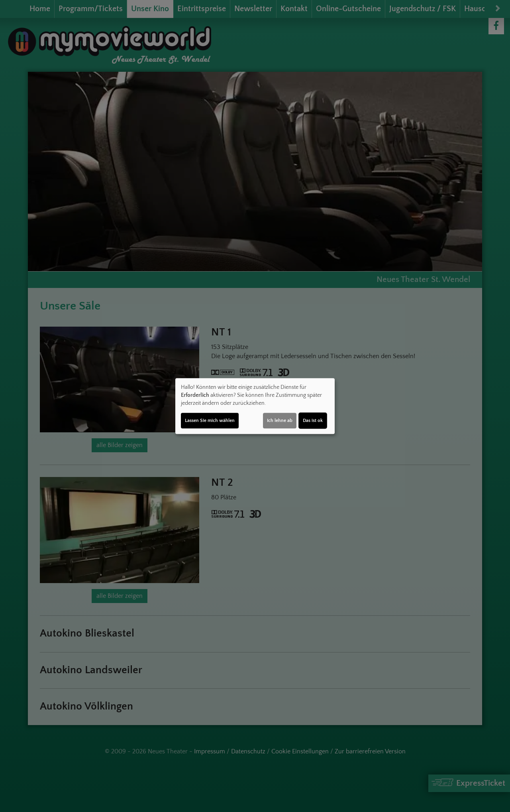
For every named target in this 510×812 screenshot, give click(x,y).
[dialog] (255, 406)
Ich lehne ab (280, 421)
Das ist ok (313, 421)
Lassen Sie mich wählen (210, 421)
